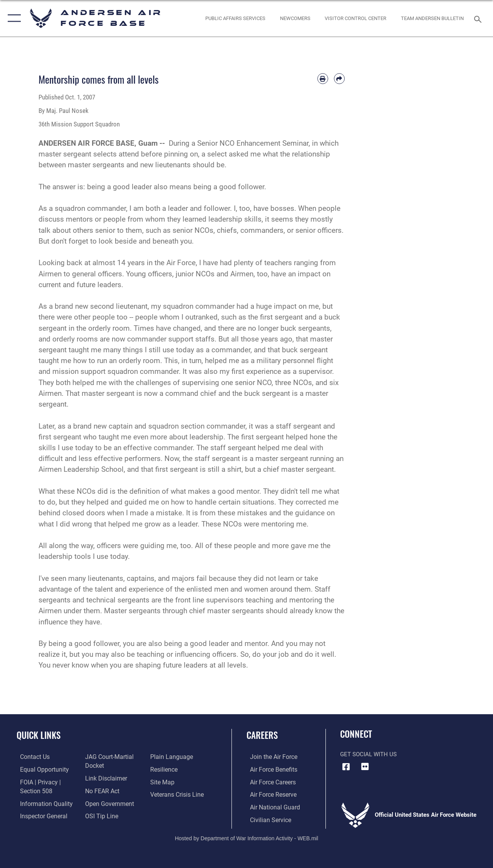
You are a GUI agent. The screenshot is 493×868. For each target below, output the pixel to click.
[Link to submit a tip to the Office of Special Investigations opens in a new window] (99, 815)
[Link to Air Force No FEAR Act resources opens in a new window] (101, 791)
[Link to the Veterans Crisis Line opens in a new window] (177, 794)
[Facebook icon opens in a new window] (346, 767)
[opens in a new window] (235, 19)
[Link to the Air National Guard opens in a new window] (270, 806)
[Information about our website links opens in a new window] (104, 778)
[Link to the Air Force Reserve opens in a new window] (269, 794)
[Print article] (323, 79)
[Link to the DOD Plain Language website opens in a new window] (171, 757)
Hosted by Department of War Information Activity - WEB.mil (246, 836)
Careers (262, 735)
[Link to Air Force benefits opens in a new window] (269, 769)
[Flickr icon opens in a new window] (365, 767)
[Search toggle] (479, 18)
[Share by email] (339, 79)
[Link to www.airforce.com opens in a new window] (269, 757)
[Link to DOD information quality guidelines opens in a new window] (41, 802)
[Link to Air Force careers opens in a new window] (269, 782)
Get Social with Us (368, 754)
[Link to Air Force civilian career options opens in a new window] (266, 819)
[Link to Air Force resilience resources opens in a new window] (165, 769)
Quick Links (39, 735)
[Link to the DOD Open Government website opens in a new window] (107, 802)
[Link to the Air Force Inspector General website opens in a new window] (39, 815)
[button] (13, 18)
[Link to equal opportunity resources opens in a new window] (39, 769)
